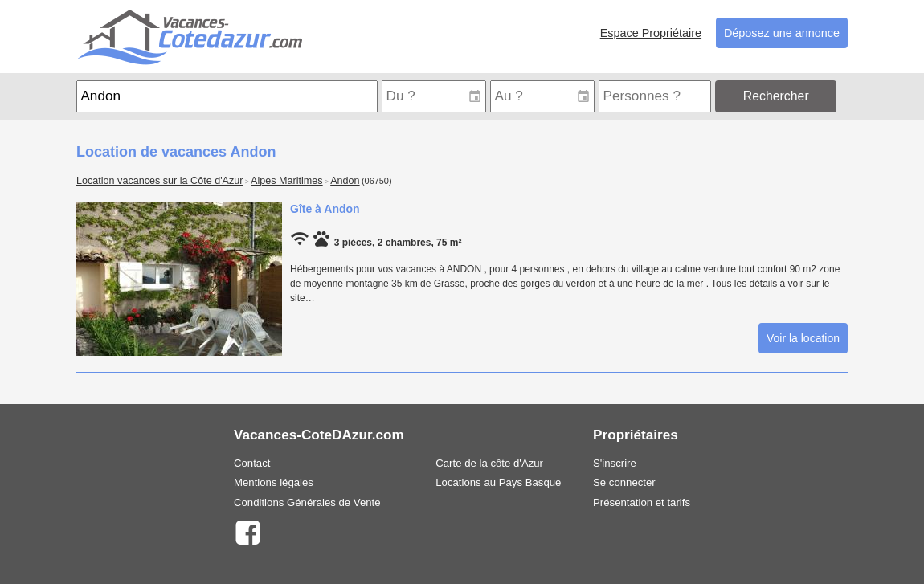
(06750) (377, 181)
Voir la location (803, 338)
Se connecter (624, 482)
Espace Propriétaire (651, 33)
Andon (345, 181)
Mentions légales (274, 482)
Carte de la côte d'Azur (489, 463)
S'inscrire (615, 463)
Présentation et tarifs (642, 502)
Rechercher (776, 96)
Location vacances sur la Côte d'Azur (160, 181)
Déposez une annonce (782, 33)
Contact (252, 463)
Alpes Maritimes (287, 181)
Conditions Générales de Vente (307, 502)
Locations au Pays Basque (498, 482)
